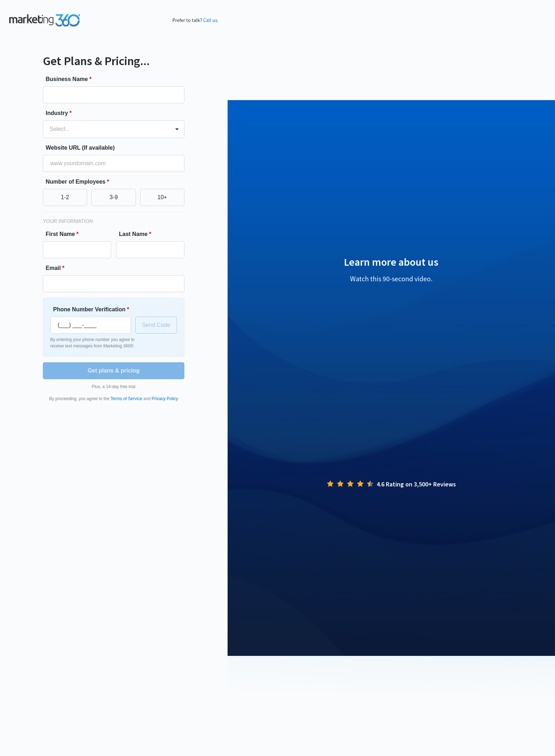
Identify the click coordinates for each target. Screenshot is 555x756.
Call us (210, 20)
